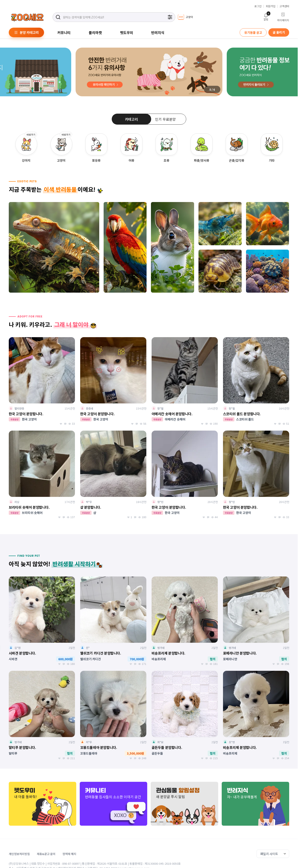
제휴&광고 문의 (46, 854)
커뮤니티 (64, 32)
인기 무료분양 (165, 119)
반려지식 (158, 32)
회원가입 (271, 6)
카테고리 (131, 119)
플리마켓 (95, 32)
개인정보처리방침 (19, 854)
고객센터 (284, 6)
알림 (266, 17)
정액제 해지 (69, 854)
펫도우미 (127, 32)
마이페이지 (283, 17)
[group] (185, 17)
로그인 (258, 6)
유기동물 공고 (253, 32)
